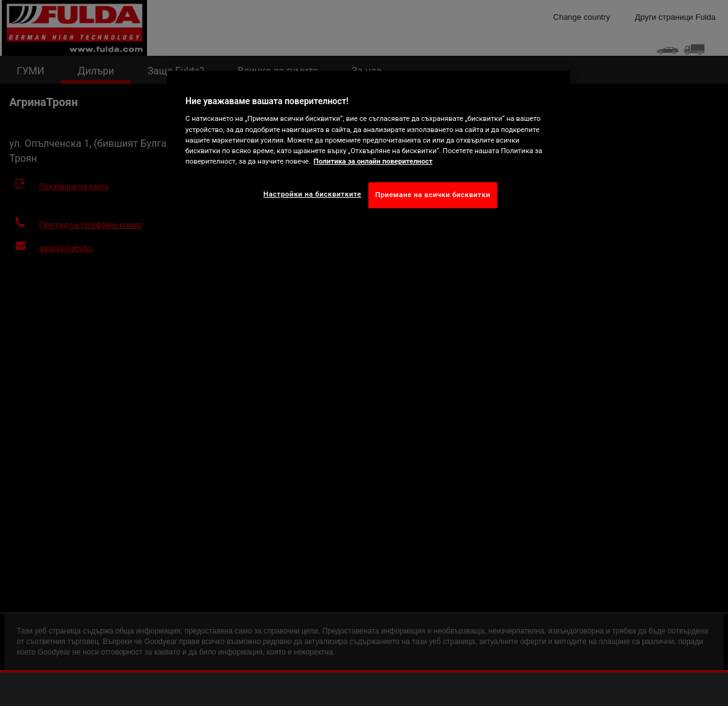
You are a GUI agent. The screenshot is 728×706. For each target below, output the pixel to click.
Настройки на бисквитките (313, 194)
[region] (368, 149)
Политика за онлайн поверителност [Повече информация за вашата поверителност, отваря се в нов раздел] (373, 161)
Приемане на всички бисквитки (433, 195)
